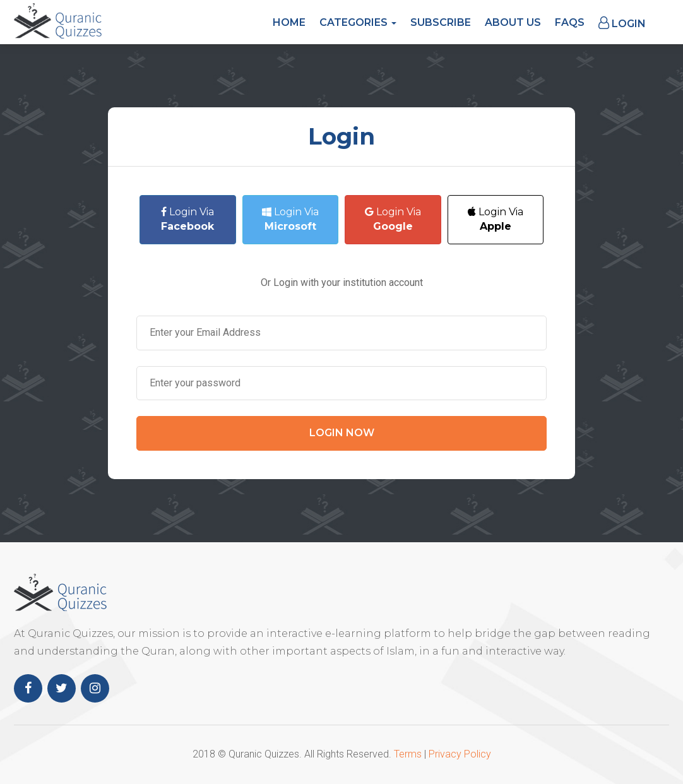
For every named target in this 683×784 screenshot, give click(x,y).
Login (622, 23)
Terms (408, 754)
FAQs (570, 22)
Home (289, 22)
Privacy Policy (460, 754)
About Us (513, 22)
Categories (358, 22)
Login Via (187, 219)
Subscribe (441, 22)
